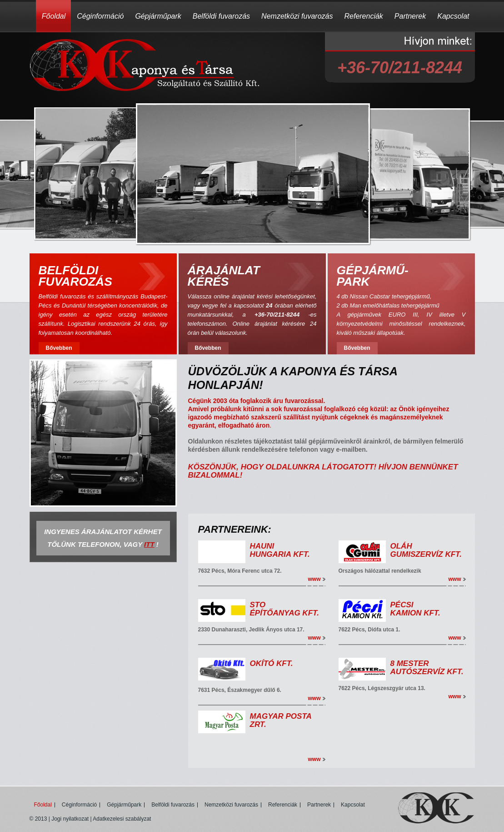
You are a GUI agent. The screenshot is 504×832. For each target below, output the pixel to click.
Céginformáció (100, 16)
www (314, 579)
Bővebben (59, 348)
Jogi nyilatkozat (70, 819)
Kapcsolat (453, 16)
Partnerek (410, 16)
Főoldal (54, 16)
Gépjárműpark (158, 16)
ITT (149, 544)
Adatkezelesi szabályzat (122, 819)
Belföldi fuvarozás (221, 16)
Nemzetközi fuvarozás (297, 16)
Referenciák (363, 16)
